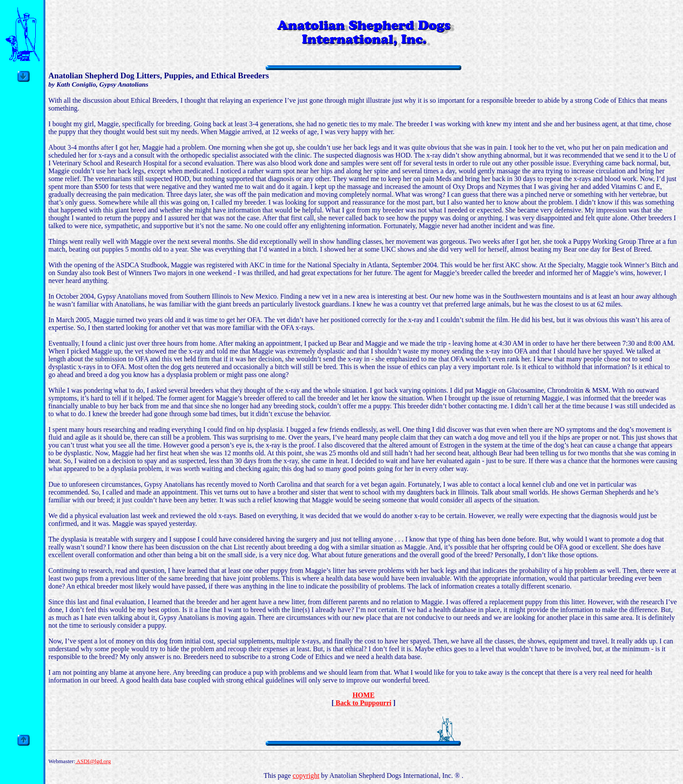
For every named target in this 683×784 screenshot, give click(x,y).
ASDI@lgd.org (93, 761)
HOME (363, 695)
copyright (306, 776)
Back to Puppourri (362, 703)
